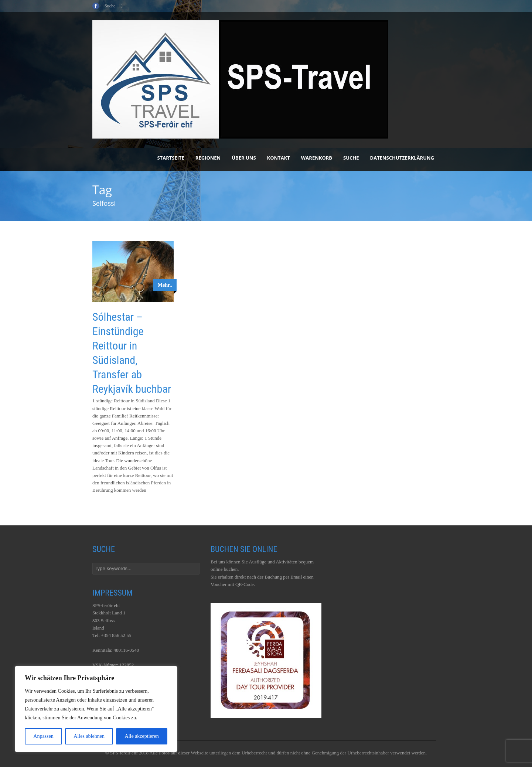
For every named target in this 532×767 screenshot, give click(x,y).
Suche (351, 158)
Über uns (244, 158)
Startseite (171, 158)
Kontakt (279, 158)
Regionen (208, 158)
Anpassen (43, 736)
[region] (96, 709)
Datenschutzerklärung (402, 158)
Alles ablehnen (89, 736)
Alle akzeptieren (142, 736)
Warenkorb (317, 158)
